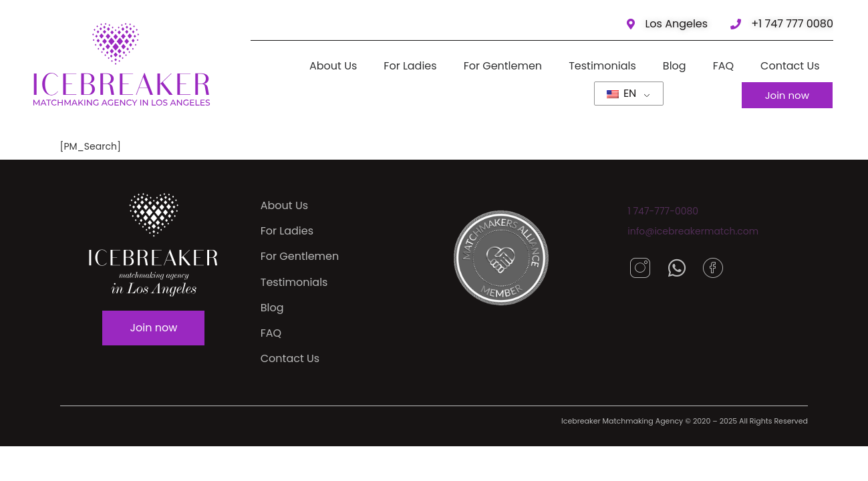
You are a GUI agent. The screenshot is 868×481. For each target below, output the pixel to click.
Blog (675, 66)
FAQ (723, 66)
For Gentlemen (503, 66)
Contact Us (790, 66)
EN (622, 93)
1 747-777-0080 (663, 211)
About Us (333, 66)
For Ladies (411, 66)
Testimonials (603, 66)
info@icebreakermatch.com (693, 231)
